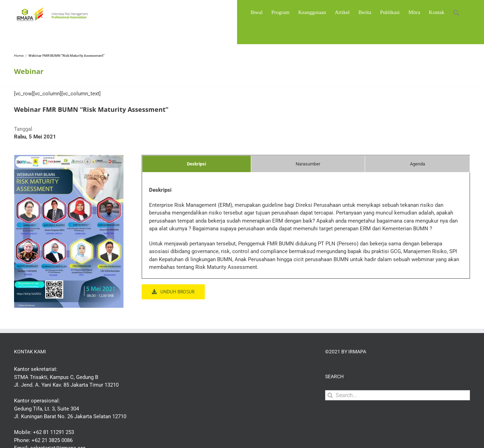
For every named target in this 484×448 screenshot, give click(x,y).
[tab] (197, 164)
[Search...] (398, 395)
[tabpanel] (306, 232)
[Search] (330, 395)
